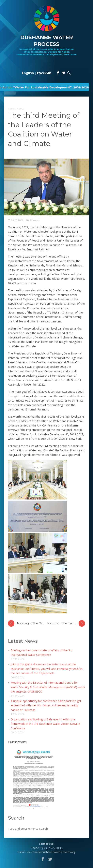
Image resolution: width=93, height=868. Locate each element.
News (20, 109)
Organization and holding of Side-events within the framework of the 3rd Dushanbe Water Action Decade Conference (45, 724)
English (28, 73)
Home (11, 109)
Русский (44, 73)
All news (35, 220)
